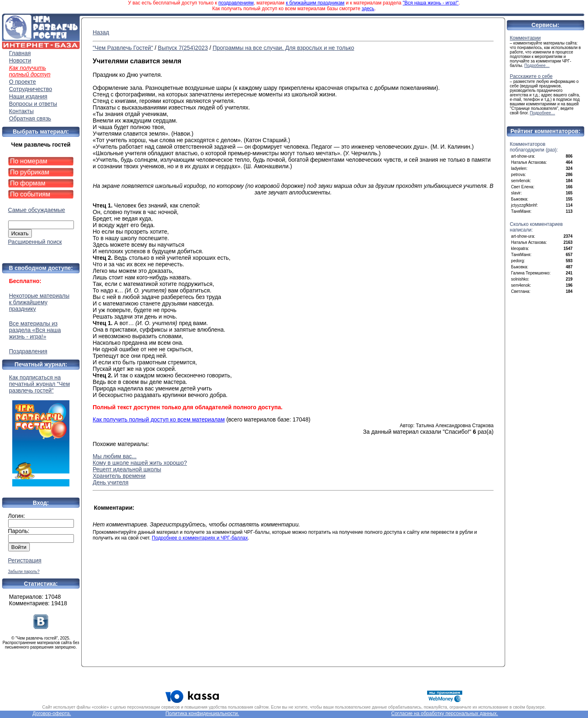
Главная (20, 53)
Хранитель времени (119, 476)
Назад (101, 32)
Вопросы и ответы (33, 104)
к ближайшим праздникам (315, 3)
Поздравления (28, 351)
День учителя (111, 482)
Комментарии (526, 38)
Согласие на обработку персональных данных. (445, 714)
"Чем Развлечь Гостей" (123, 48)
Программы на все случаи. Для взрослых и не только (284, 48)
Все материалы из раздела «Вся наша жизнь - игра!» (35, 330)
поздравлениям (236, 3)
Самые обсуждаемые (37, 210)
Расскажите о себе (531, 76)
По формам (28, 183)
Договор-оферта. (51, 714)
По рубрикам (30, 172)
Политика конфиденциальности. (202, 714)
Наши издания (28, 96)
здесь (368, 9)
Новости (20, 60)
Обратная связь (30, 118)
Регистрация (25, 560)
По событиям (30, 194)
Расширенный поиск (35, 242)
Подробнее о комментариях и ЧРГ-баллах (200, 538)
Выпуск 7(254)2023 (183, 48)
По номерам (29, 161)
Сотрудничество (30, 89)
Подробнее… (537, 66)
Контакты (21, 111)
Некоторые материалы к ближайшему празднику (39, 302)
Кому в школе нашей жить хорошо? (140, 463)
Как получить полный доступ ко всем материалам (159, 419)
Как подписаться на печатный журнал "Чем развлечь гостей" (41, 430)
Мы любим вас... (115, 456)
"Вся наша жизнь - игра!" (431, 3)
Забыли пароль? (24, 572)
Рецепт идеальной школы (127, 469)
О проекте (22, 82)
